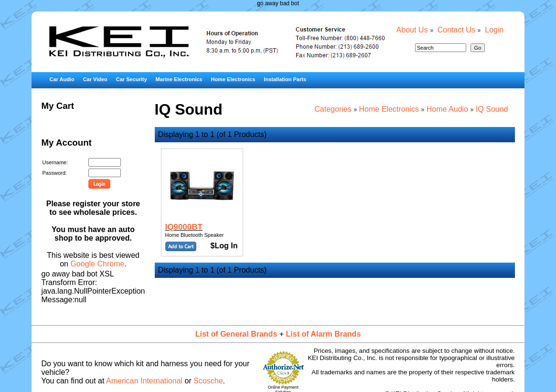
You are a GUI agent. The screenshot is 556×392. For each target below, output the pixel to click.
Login (494, 30)
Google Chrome (97, 264)
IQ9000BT (184, 227)
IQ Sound (492, 109)
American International (144, 381)
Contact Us (456, 30)
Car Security (132, 79)
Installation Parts (285, 79)
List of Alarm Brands (324, 334)
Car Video (95, 79)
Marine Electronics (179, 79)
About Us (412, 30)
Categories (333, 109)
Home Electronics (233, 79)
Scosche (208, 381)
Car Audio (62, 79)
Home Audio (447, 109)
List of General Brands (236, 334)
